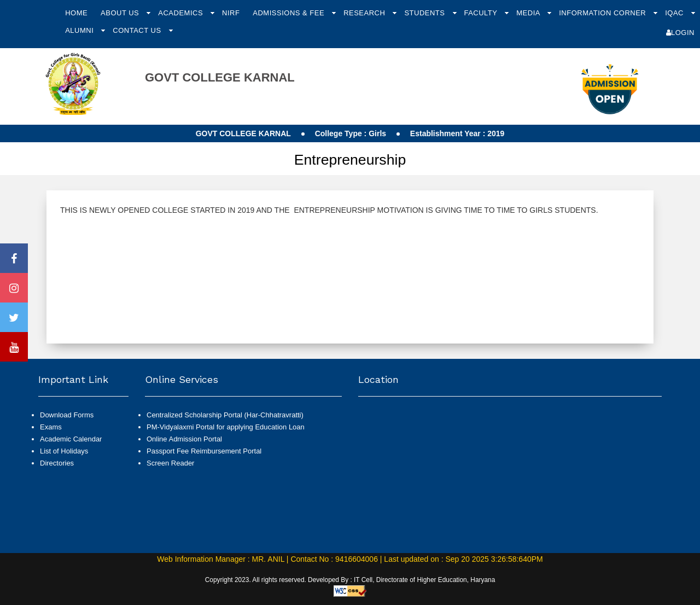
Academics (182, 13)
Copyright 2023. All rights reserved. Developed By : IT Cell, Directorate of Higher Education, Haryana (350, 580)
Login (680, 33)
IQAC (675, 13)
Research (365, 13)
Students (425, 13)
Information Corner (603, 13)
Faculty (482, 13)
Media (529, 13)
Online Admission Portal (184, 439)
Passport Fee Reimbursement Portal (204, 451)
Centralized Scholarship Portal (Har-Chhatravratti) (225, 415)
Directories (57, 463)
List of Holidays (64, 451)
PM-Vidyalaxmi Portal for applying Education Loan (226, 427)
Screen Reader (170, 463)
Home (76, 13)
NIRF (231, 13)
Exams (51, 427)
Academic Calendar (71, 439)
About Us (121, 13)
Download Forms (67, 415)
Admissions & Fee (290, 13)
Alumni (80, 30)
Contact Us (138, 30)
